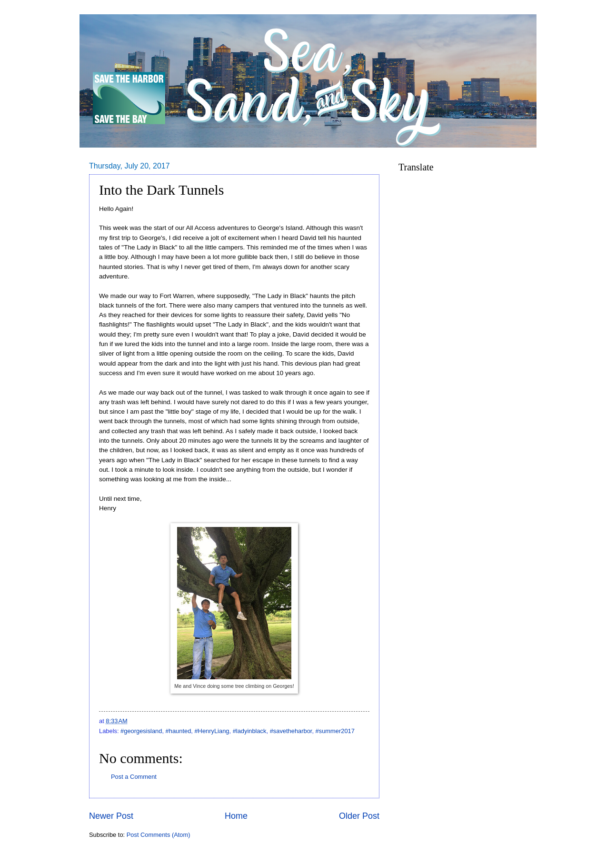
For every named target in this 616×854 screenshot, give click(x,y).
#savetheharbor (291, 731)
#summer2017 (335, 731)
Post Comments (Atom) (159, 835)
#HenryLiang (212, 731)
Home (236, 816)
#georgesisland (141, 731)
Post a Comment (134, 777)
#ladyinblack (250, 731)
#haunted (179, 731)
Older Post (359, 816)
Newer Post (111, 816)
